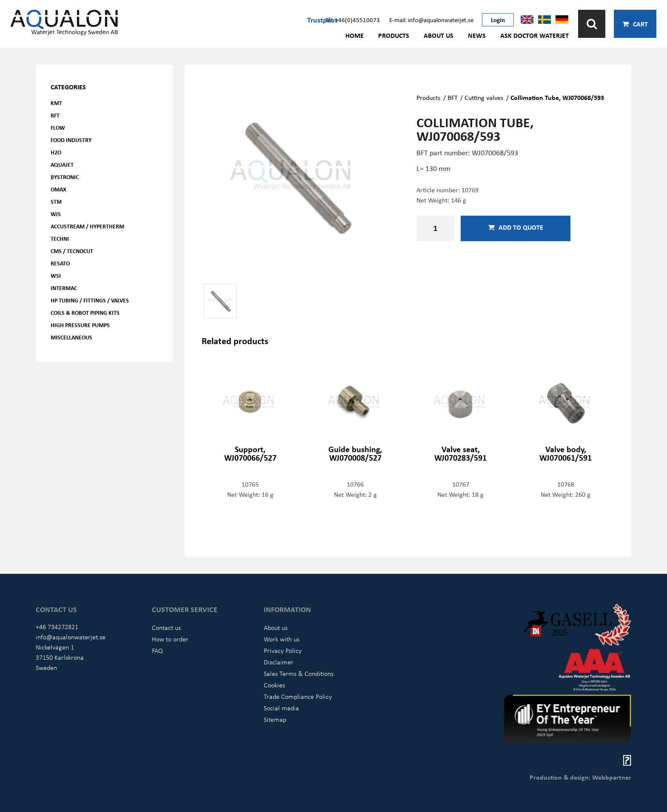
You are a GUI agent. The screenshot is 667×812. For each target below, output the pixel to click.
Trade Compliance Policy (298, 696)
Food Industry (71, 140)
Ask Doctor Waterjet (534, 35)
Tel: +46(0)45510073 (353, 20)
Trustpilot (322, 20)
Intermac (64, 288)
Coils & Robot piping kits (85, 312)
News (477, 35)
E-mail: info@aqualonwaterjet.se (431, 20)
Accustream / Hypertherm (87, 226)
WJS (56, 214)
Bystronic (65, 177)
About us (439, 35)
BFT (55, 115)
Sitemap (275, 719)
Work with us (282, 639)
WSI (56, 275)
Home (355, 35)
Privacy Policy (283, 650)
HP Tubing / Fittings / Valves (90, 300)
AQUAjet (62, 164)
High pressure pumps (80, 325)
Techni (60, 238)
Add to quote (516, 227)
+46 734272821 (57, 627)
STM (56, 201)
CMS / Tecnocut (72, 251)
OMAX (58, 189)
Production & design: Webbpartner (580, 777)
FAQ (157, 650)
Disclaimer (279, 662)
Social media (281, 708)
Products (394, 35)
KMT (56, 103)
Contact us (166, 627)
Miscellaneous (71, 337)
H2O (56, 152)
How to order (170, 639)
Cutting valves (484, 97)
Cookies (274, 685)
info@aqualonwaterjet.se (71, 637)
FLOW (58, 127)
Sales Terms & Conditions (299, 673)
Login (498, 20)
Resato (60, 263)
